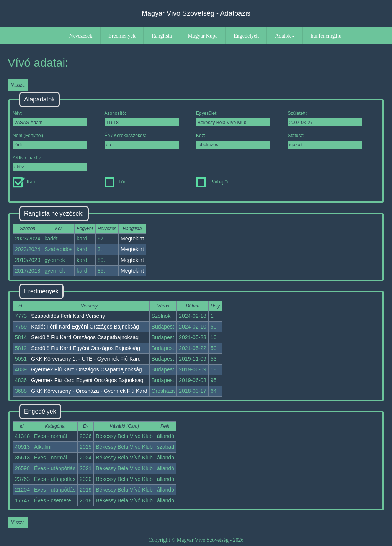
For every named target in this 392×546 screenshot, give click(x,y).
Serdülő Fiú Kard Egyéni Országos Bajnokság (86, 348)
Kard (24, 182)
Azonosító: (142, 119)
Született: (325, 119)
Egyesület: (233, 119)
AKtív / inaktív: (50, 163)
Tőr (115, 182)
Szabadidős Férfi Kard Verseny (68, 316)
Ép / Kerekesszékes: (142, 141)
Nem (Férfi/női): (50, 141)
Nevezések (81, 36)
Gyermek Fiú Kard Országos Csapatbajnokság (86, 369)
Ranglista (162, 36)
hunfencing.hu (326, 36)
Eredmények (122, 36)
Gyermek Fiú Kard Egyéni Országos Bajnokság (87, 380)
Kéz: (233, 141)
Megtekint (132, 239)
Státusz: (325, 141)
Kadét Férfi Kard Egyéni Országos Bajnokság (85, 327)
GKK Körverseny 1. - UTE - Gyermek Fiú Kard (86, 359)
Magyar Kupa (203, 36)
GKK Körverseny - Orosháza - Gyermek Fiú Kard (89, 391)
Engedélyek (246, 36)
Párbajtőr (212, 182)
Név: (50, 119)
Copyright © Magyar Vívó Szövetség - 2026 (196, 540)
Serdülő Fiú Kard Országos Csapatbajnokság (85, 337)
